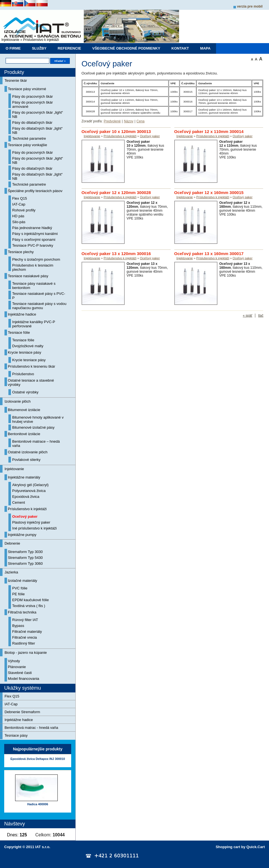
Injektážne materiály (24, 477)
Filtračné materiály (27, 632)
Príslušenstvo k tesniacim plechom (33, 267)
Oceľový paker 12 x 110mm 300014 (209, 131)
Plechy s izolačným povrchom (36, 259)
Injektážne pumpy (22, 535)
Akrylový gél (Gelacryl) (31, 485)
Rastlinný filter (24, 643)
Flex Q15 (20, 198)
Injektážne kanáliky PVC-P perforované (34, 324)
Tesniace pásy (16, 735)
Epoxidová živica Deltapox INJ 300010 (38, 759)
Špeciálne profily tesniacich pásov (35, 191)
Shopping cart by (240, 847)
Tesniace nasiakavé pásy (28, 276)
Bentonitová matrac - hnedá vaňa (31, 728)
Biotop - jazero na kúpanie (26, 653)
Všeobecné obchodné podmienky (126, 48)
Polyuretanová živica (29, 491)
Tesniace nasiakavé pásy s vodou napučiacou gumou (39, 306)
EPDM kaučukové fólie (31, 600)
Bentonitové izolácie (24, 434)
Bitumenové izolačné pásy (33, 427)
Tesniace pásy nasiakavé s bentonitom (34, 286)
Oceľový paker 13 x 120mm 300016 (116, 254)
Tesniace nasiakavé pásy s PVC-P (39, 296)
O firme (13, 48)
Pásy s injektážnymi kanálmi (35, 234)
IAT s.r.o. (43, 847)
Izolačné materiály (23, 581)
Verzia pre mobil (250, 6)
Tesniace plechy (21, 252)
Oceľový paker (25, 516)
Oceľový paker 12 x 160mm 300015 (209, 193)
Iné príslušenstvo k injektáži (35, 528)
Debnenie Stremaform (22, 712)
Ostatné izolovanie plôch (28, 452)
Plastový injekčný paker (31, 522)
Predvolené (112, 121)
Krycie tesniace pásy (25, 352)
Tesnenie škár (16, 81)
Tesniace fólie (19, 333)
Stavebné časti (20, 673)
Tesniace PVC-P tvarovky (33, 245)
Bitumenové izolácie (24, 410)
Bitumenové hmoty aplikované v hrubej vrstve (38, 419)
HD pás (18, 216)
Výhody (14, 661)
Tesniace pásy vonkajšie (27, 145)
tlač (261, 316)
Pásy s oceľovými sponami (34, 240)
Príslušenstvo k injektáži (41, 40)
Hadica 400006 (38, 804)
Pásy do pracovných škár (33, 96)
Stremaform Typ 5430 (25, 558)
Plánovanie (17, 667)
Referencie (69, 48)
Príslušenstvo (23, 374)
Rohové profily (24, 210)
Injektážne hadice (22, 314)
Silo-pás (19, 222)
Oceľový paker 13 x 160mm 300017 (209, 254)
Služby (39, 48)
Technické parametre (29, 138)
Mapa (205, 48)
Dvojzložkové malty (28, 346)
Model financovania (24, 679)
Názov (129, 121)
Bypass (18, 626)
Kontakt (180, 48)
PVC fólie (20, 588)
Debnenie (12, 543)
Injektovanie (10, 40)
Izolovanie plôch (18, 401)
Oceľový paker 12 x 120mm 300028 (116, 193)
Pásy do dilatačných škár (33, 123)
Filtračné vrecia (25, 637)
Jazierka (11, 572)
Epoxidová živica (26, 497)
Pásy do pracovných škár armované (33, 104)
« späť (247, 316)
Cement (19, 502)
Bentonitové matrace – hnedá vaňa (36, 444)
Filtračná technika (22, 612)
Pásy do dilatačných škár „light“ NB (38, 130)
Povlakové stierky (26, 460)
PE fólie (19, 594)
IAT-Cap (19, 204)
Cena (141, 121)
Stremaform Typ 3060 (25, 563)
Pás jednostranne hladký (32, 228)
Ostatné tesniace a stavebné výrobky (31, 382)
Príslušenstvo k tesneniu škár (32, 366)
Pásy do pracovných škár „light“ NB (38, 115)
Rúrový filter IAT (25, 620)
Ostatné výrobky (25, 392)
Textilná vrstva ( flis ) (29, 606)
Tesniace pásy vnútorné (27, 89)
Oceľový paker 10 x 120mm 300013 (116, 131)
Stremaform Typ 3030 (25, 552)
